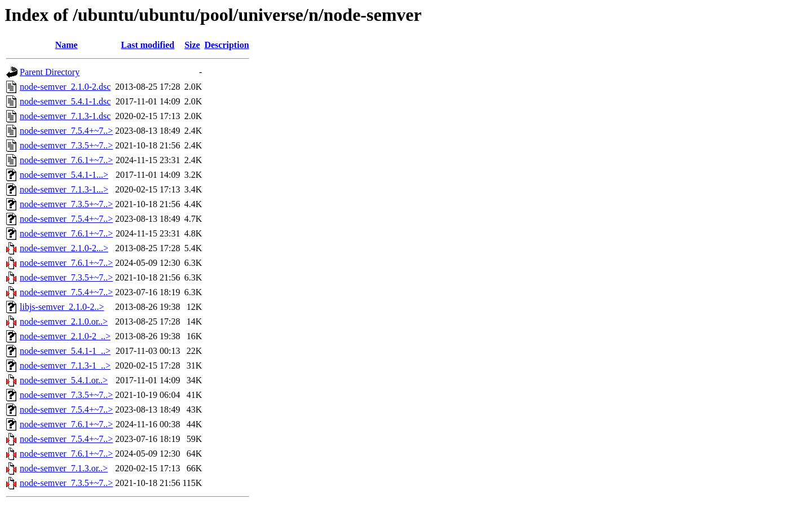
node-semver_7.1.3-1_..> (65, 365)
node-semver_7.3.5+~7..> (66, 145)
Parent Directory (50, 72)
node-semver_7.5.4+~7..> (66, 131)
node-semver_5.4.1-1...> (64, 175)
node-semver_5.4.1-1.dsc (65, 101)
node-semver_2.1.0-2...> (64, 248)
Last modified (148, 45)
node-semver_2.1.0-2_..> (65, 336)
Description (226, 45)
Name (67, 45)
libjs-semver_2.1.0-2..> (62, 307)
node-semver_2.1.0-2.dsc (65, 87)
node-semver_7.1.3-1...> (64, 189)
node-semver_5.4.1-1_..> (65, 351)
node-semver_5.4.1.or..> (64, 380)
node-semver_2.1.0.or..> (64, 321)
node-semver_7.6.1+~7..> (66, 160)
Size (192, 45)
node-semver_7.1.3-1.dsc (65, 116)
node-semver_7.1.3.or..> (64, 468)
